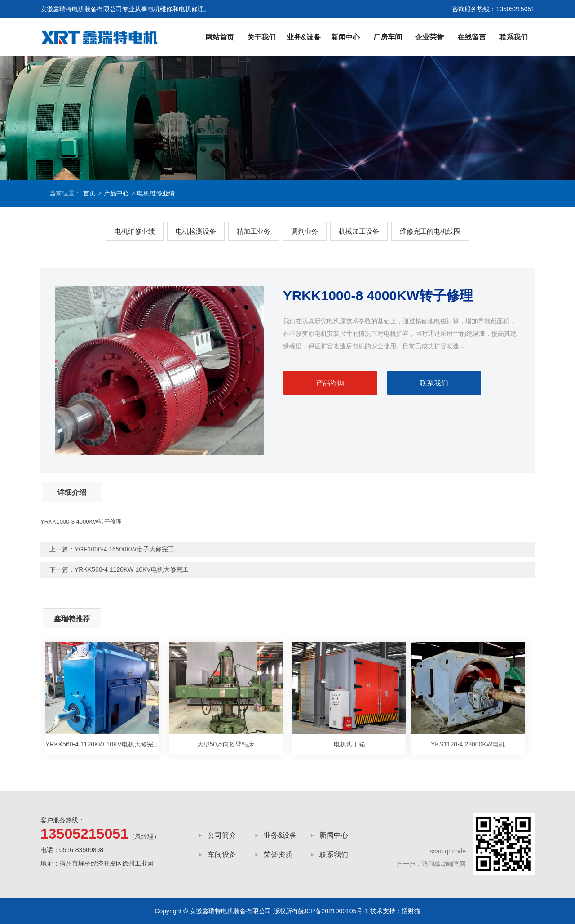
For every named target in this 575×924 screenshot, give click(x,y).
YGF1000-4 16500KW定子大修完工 (124, 549)
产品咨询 (330, 383)
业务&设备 (304, 37)
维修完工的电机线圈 (430, 231)
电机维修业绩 (156, 193)
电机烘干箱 (349, 744)
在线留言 (472, 37)
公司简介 (222, 835)
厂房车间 (388, 37)
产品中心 (116, 193)
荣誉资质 (278, 855)
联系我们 (513, 37)
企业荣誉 (429, 37)
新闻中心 (345, 37)
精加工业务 (254, 231)
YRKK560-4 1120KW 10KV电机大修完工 (132, 569)
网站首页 (220, 37)
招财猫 (411, 911)
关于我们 (261, 37)
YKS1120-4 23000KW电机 (468, 744)
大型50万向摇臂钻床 (226, 744)
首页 (89, 193)
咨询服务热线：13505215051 (493, 9)
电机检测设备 (196, 231)
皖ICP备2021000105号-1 (333, 911)
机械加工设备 (359, 231)
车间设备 (222, 855)
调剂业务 (305, 231)
